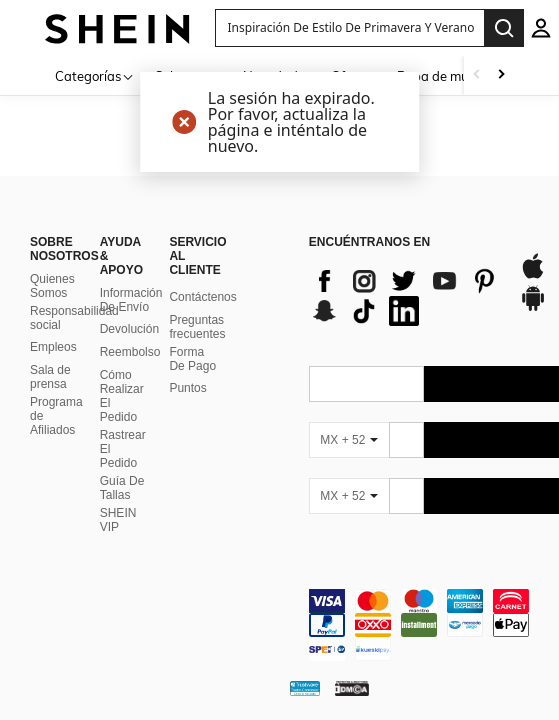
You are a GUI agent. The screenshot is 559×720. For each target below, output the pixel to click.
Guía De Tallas (122, 488)
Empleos (53, 347)
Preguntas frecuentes (197, 327)
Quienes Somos (52, 286)
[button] (350, 28)
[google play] (533, 308)
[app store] (533, 276)
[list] (404, 296)
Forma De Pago (192, 359)
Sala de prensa (50, 377)
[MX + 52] (349, 440)
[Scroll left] (477, 75)
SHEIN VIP (118, 520)
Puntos (187, 388)
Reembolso (130, 352)
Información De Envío (131, 300)
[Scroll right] (501, 75)
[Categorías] (95, 75)
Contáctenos (202, 297)
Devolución (129, 329)
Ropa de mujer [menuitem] (440, 76)
